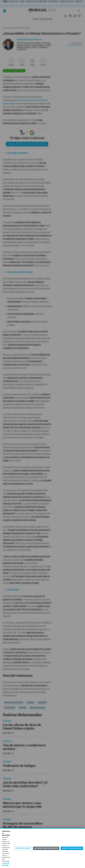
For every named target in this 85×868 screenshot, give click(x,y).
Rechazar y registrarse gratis (46, 848)
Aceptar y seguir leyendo (72, 848)
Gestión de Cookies (23, 848)
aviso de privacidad (6, 864)
